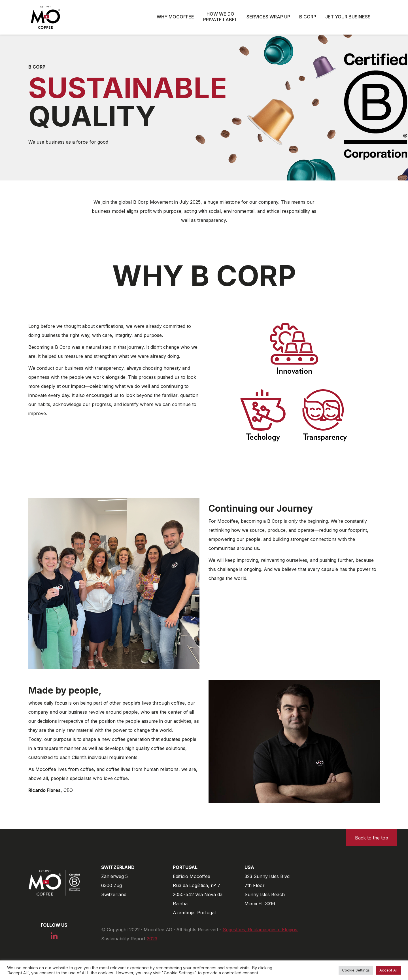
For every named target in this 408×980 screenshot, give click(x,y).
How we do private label (220, 17)
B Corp (308, 17)
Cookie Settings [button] (356, 970)
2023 (152, 939)
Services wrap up (268, 17)
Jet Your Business (348, 17)
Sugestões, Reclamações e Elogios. (261, 930)
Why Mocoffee (175, 17)
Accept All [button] (388, 970)
